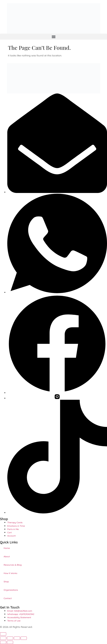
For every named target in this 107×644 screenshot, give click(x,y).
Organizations (11, 590)
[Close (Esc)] (24, 638)
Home (7, 548)
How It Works (10, 573)
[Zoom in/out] (3, 638)
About (7, 556)
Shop (6, 582)
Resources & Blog (13, 565)
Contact (8, 598)
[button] (53, 37)
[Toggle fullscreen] (10, 638)
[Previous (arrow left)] (3, 642)
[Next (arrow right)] (10, 642)
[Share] (17, 638)
